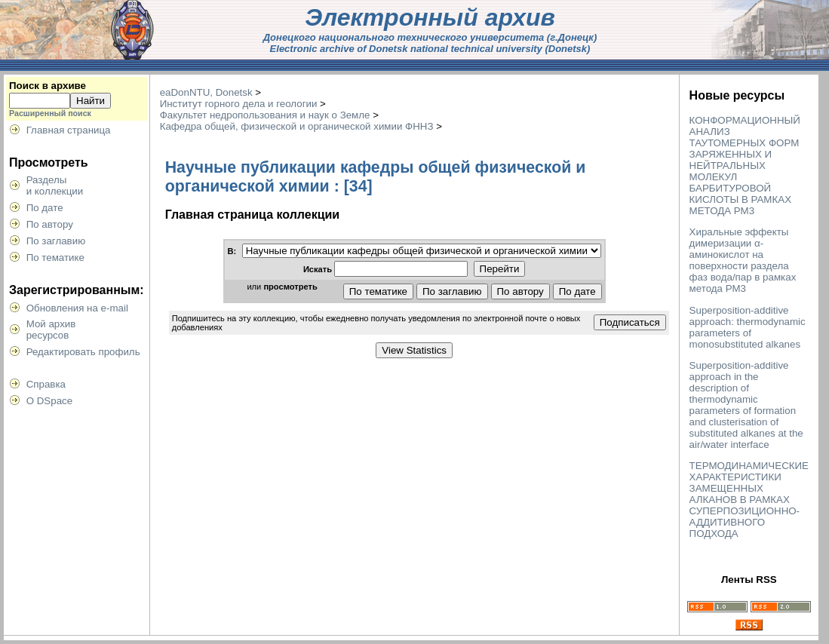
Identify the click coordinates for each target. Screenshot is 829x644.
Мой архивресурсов (51, 330)
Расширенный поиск (50, 113)
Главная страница (69, 130)
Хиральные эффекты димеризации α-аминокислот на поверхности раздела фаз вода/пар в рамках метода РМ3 (743, 260)
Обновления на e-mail (77, 308)
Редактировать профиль (83, 352)
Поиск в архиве (48, 86)
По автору (50, 224)
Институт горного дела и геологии (239, 104)
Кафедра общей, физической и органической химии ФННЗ (297, 126)
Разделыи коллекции (55, 186)
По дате (45, 208)
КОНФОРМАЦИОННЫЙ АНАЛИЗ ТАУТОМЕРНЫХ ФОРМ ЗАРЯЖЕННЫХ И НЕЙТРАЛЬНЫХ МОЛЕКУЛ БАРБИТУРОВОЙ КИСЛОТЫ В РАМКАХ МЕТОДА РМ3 (745, 166)
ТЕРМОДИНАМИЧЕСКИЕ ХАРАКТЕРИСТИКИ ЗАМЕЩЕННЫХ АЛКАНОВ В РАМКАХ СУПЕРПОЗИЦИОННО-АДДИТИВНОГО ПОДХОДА (749, 500)
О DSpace (50, 401)
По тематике (55, 258)
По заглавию (56, 241)
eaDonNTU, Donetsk (206, 92)
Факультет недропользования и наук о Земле (265, 115)
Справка (46, 384)
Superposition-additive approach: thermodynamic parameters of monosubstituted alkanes (748, 327)
